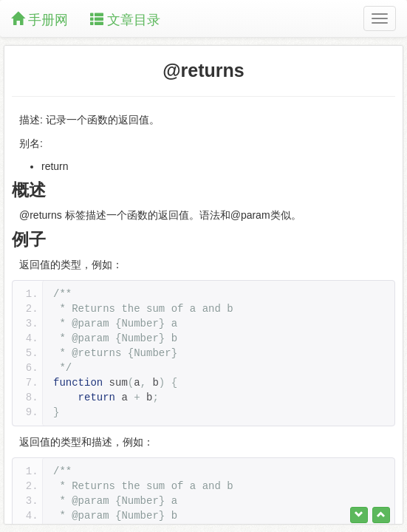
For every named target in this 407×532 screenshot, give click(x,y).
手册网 (40, 20)
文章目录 (125, 20)
